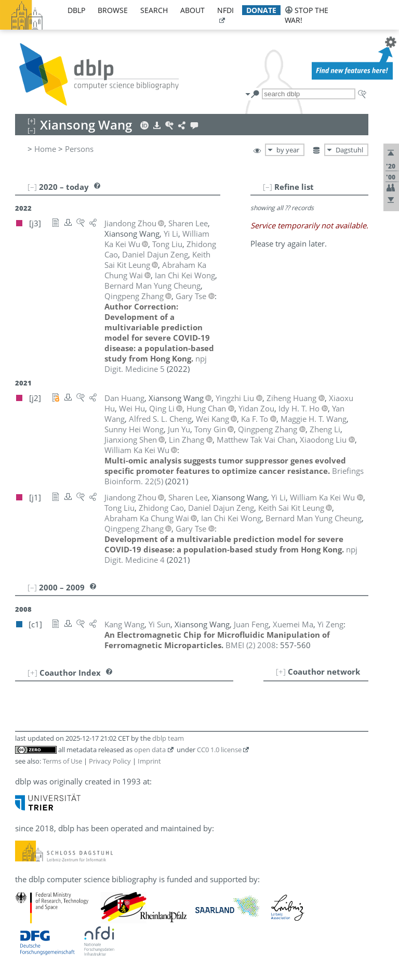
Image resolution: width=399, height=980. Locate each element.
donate (261, 10)
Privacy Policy (110, 761)
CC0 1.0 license (219, 750)
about (192, 10)
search (154, 10)
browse (113, 10)
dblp (76, 10)
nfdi (225, 10)
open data (150, 750)
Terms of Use (62, 761)
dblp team (168, 738)
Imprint (149, 761)
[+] (281, 672)
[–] (268, 187)
